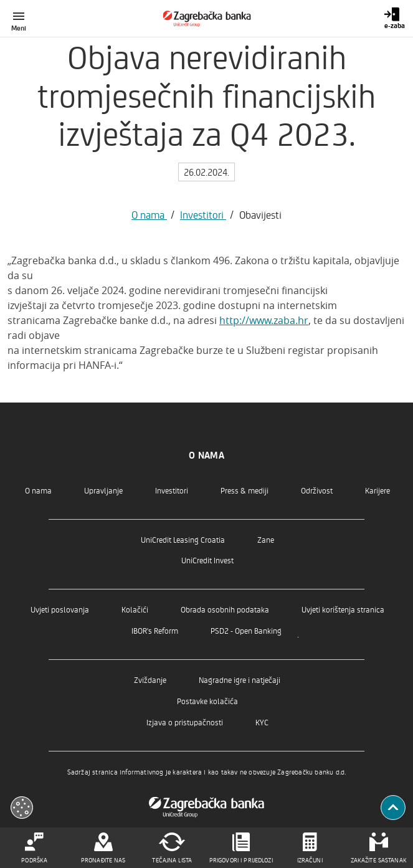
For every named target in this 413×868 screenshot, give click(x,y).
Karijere (377, 490)
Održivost (317, 490)
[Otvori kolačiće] (22, 808)
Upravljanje (103, 490)
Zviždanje (150, 680)
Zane (266, 539)
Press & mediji (244, 490)
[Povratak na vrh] (393, 808)
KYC (262, 722)
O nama (149, 214)
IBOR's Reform (155, 630)
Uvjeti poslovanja (60, 609)
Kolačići (135, 609)
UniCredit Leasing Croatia (183, 539)
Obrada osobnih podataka (225, 609)
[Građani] (206, 19)
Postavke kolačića (207, 701)
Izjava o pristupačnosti (185, 722)
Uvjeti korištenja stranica (343, 609)
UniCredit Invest (207, 560)
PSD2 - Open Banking (246, 630)
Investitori (203, 214)
